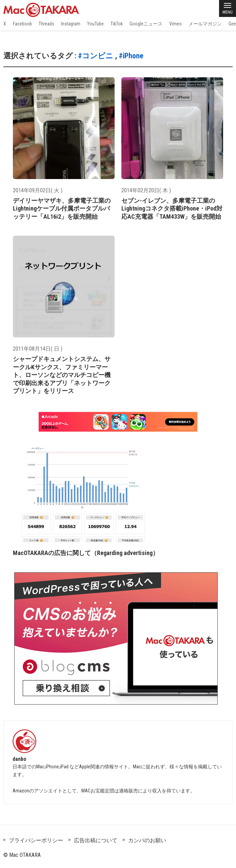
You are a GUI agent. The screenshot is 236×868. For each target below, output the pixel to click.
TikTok (117, 24)
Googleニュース (146, 24)
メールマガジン (205, 24)
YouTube (95, 24)
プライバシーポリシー (36, 840)
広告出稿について (96, 840)
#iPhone (131, 56)
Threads (46, 24)
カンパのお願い (147, 840)
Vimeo (175, 24)
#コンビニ (96, 56)
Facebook (22, 24)
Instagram (71, 24)
